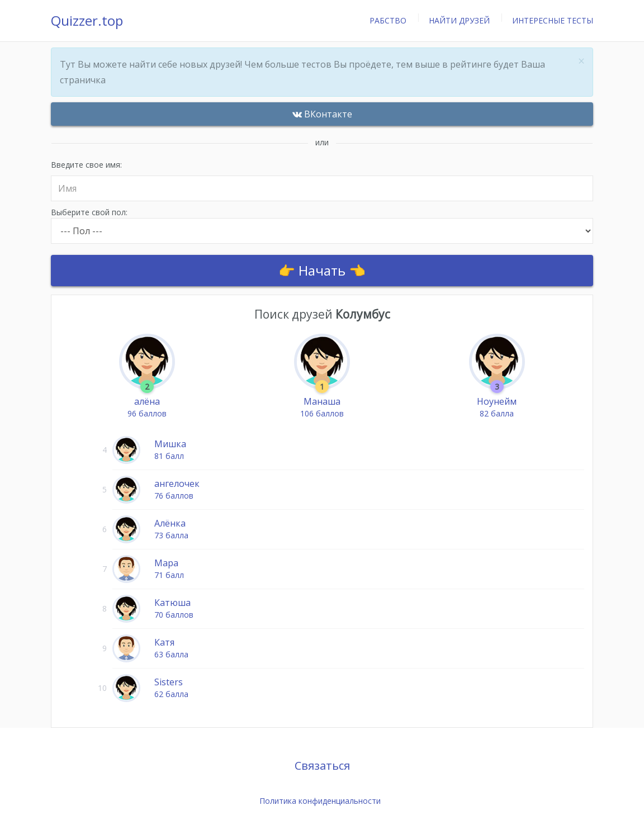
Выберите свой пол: (322, 225)
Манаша (322, 401)
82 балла (497, 413)
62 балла (171, 694)
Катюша (172, 603)
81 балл (169, 456)
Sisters (169, 682)
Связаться (322, 766)
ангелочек (177, 484)
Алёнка (170, 523)
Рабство (388, 20)
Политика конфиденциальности (320, 801)
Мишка (170, 444)
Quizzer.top (87, 20)
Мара (166, 563)
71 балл (169, 575)
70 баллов (174, 615)
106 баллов (322, 413)
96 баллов (147, 413)
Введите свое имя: (322, 181)
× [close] (581, 61)
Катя (164, 642)
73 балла (171, 535)
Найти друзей (459, 20)
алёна (147, 401)
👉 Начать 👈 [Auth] (322, 270)
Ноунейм (497, 401)
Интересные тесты (553, 20)
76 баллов (174, 496)
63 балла (171, 654)
